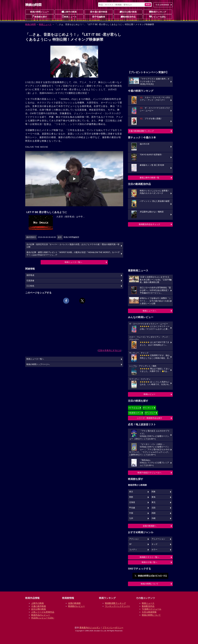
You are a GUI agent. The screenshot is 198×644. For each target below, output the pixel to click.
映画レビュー (149, 394)
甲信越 (132, 508)
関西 (131, 497)
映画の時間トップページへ (38, 364)
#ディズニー (150, 413)
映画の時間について (150, 584)
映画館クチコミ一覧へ (149, 557)
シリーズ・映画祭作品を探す (150, 418)
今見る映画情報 (149, 612)
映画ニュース (69, 17)
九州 (131, 518)
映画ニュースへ (150, 311)
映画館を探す (40, 17)
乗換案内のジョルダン (90, 628)
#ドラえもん (134, 408)
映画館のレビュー (76, 606)
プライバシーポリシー (113, 628)
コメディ (133, 550)
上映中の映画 (69, 12)
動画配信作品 (128, 17)
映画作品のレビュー (41, 615)
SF (130, 544)
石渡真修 (30, 281)
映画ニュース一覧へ (73, 262)
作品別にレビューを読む (43, 618)
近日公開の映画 (128, 12)
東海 (154, 497)
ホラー (154, 550)
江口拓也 (30, 286)
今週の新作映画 (99, 12)
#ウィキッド (148, 408)
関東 (154, 492)
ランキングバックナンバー (118, 606)
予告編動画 (99, 17)
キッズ (154, 544)
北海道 (132, 502)
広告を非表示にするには (110, 350)
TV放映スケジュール (152, 609)
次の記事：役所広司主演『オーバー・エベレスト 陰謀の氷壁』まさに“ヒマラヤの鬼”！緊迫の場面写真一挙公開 (73, 246)
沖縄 (154, 518)
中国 (131, 513)
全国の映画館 (74, 603)
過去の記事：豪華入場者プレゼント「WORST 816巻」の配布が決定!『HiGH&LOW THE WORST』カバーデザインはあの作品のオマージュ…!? (73, 254)
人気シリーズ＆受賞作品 (43, 612)
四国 (154, 513)
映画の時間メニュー (40, 12)
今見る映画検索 (162, 5)
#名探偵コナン (135, 413)
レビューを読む (158, 17)
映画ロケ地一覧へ (149, 562)
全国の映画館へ (150, 526)
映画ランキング (158, 12)
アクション (134, 539)
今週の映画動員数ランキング (141, 131)
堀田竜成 (30, 275)
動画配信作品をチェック (150, 224)
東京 (131, 492)
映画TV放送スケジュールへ (149, 473)
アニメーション (158, 539)
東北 (154, 502)
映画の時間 (30, 24)
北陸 (154, 508)
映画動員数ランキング (115, 603)
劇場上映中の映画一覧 (149, 178)
